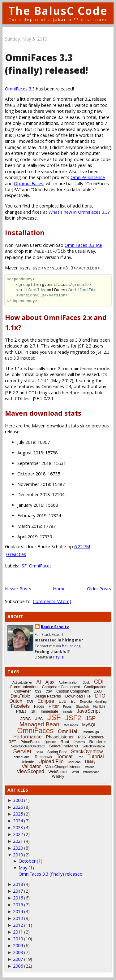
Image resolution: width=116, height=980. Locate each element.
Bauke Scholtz (55, 627)
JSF (24, 566)
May (23, 868)
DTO (100, 696)
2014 (18, 911)
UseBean (74, 762)
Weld (75, 772)
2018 (18, 884)
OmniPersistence (88, 177)
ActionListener (22, 682)
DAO (98, 691)
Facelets (20, 706)
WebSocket (58, 772)
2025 (18, 814)
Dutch (16, 701)
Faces (39, 707)
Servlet (22, 751)
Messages (71, 725)
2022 (18, 834)
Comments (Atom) (52, 601)
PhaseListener (60, 737)
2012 (18, 925)
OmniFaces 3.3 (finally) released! (47, 64)
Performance (28, 737)
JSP (90, 718)
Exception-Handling (93, 702)
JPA (39, 719)
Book (86, 682)
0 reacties (16, 554)
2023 (18, 827)
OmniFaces (40, 566)
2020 (18, 848)
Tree (80, 757)
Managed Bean (39, 724)
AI (39, 682)
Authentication (69, 682)
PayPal (59, 657)
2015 (18, 905)
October (27, 861)
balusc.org (71, 646)
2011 (18, 932)
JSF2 (73, 718)
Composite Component (61, 687)
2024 (18, 821)
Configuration (95, 687)
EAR (30, 702)
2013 (18, 918)
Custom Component (73, 691)
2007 (18, 959)
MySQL (89, 725)
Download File (78, 696)
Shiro (39, 752)
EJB (63, 701)
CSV (49, 691)
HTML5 (21, 712)
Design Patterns (47, 696)
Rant (65, 742)
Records (79, 742)
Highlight (99, 707)
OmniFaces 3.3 (20, 89)
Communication (24, 687)
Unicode (27, 762)
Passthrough (90, 732)
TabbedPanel (21, 757)
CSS (38, 691)
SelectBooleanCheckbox (28, 746)
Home (59, 589)
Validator (31, 766)
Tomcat (65, 757)
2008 (18, 952)
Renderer (98, 742)
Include (67, 712)
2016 (18, 898)
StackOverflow (87, 752)
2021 (18, 841)
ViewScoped (30, 771)
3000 (18, 800)
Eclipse (46, 701)
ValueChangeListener (63, 767)
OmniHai (67, 731)
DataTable (20, 696)
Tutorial (96, 757)
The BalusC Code (58, 11)
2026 (18, 807)
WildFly (58, 777)
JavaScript (88, 711)
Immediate (49, 711)
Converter (22, 691)
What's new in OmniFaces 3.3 (78, 212)
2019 (18, 855)
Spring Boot (57, 752)
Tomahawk (43, 757)
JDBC (26, 719)
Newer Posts (18, 589)
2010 (18, 939)
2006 (18, 966)
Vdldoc (90, 767)
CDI (99, 682)
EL (73, 702)
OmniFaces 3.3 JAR (84, 245)
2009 (18, 945)
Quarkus (50, 742)
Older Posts (99, 589)
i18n (34, 712)
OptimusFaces (29, 184)
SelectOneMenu (64, 746)
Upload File (51, 761)
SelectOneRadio (94, 746)
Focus (67, 707)
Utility (90, 762)
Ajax (50, 682)
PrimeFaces (30, 742)
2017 (18, 891)
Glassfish (82, 707)
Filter (54, 706)
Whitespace (91, 772)
